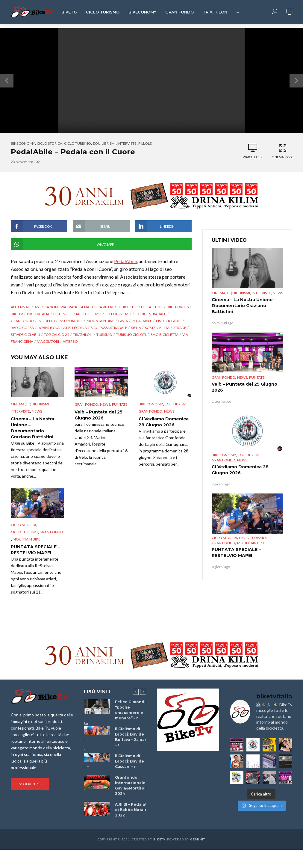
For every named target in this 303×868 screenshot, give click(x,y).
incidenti (46, 321)
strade (180, 328)
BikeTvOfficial (67, 314)
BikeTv (17, 314)
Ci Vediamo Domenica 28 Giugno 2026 (164, 422)
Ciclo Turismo (103, 12)
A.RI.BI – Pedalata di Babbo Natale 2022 (132, 810)
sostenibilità (157, 328)
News (37, 411)
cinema (18, 404)
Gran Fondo (179, 12)
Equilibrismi (104, 143)
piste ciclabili (169, 321)
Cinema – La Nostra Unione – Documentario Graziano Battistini (32, 428)
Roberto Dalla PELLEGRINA (62, 328)
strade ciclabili (25, 335)
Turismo (104, 335)
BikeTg (69, 12)
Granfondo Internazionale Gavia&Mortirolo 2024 (132, 785)
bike (159, 307)
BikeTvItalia (38, 314)
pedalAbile (142, 321)
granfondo (22, 321)
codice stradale (151, 314)
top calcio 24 (57, 335)
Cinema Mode (283, 151)
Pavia (123, 321)
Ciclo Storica (50, 143)
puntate (120, 404)
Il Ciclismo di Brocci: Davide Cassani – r (129, 761)
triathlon (83, 335)
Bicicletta (142, 307)
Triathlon (215, 12)
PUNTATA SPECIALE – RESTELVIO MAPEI (35, 550)
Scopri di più (30, 784)
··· (238, 12)
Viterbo (70, 341)
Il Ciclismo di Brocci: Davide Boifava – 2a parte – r (133, 737)
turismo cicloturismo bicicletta (147, 335)
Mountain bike (100, 321)
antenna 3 (21, 307)
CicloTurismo (118, 314)
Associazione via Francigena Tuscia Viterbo (76, 307)
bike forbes (178, 307)
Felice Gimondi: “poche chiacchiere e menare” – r (131, 710)
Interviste (127, 143)
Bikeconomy (142, 12)
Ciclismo (93, 314)
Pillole (145, 143)
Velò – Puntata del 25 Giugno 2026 (99, 415)
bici (125, 307)
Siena (136, 328)
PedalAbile (125, 261)
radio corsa (22, 328)
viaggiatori (48, 341)
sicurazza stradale (109, 328)
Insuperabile (71, 321)
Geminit (198, 839)
